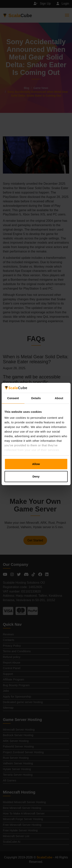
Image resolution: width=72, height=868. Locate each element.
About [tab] (59, 398)
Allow (36, 464)
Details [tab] (36, 398)
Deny (36, 476)
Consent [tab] (13, 398)
